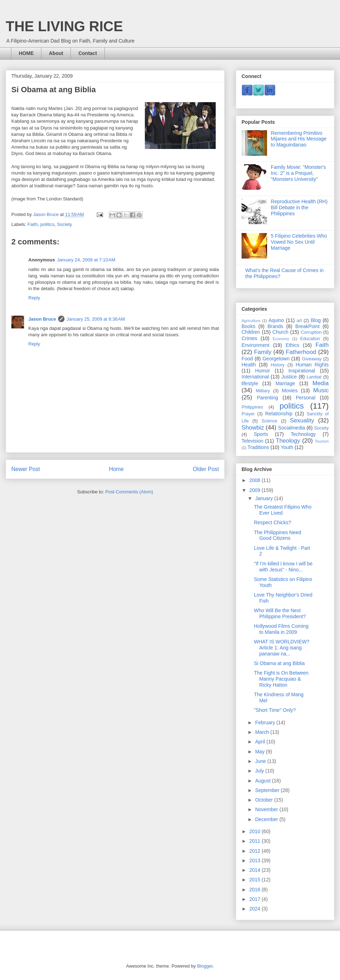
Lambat (314, 377)
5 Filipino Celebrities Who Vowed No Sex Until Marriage (299, 242)
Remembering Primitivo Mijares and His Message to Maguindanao (299, 139)
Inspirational (302, 371)
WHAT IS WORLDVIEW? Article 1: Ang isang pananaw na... (282, 648)
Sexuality (302, 420)
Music (321, 390)
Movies (290, 391)
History (277, 365)
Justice (289, 377)
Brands (275, 326)
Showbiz (253, 428)
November (267, 809)
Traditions (258, 447)
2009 (256, 490)
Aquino (276, 320)
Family (263, 352)
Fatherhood (301, 352)
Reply (34, 298)
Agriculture (251, 321)
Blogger (205, 966)
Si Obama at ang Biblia (279, 663)
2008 (256, 480)
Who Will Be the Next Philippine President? (280, 613)
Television (252, 441)
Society (65, 224)
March (263, 732)
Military (263, 391)
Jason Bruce (42, 319)
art (299, 321)
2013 (256, 860)
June (261, 761)
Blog (316, 320)
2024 (256, 909)
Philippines (252, 407)
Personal (305, 398)
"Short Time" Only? (275, 710)
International (255, 377)
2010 (256, 831)
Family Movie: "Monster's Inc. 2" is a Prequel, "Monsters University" (298, 173)
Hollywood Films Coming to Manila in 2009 (281, 629)
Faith (33, 224)
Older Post (206, 469)
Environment (256, 345)
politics (47, 224)
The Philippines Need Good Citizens (277, 535)
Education (310, 339)
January (265, 498)
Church (280, 332)
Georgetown (276, 359)
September (268, 790)
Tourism (322, 441)
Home (117, 469)
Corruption (311, 332)
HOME (26, 53)
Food (247, 359)
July (260, 771)
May (260, 752)
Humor (262, 371)
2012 (256, 851)
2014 (256, 870)
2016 (256, 890)
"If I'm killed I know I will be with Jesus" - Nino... (283, 567)
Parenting (267, 398)
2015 (256, 880)
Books (248, 326)
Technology (303, 434)
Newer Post (26, 469)
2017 (256, 899)
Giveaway (312, 359)
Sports (261, 434)
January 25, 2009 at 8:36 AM (96, 319)
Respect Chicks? (273, 522)
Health (249, 365)
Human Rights (312, 365)
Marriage (285, 383)
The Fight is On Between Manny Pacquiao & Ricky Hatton (281, 679)
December (267, 819)
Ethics (293, 345)
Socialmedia (291, 428)
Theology (288, 441)
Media (321, 383)
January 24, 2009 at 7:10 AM (86, 260)
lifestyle (250, 383)
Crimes (249, 338)
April (261, 742)
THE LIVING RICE (64, 26)
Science (269, 421)
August (263, 781)
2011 (256, 841)
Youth (287, 447)
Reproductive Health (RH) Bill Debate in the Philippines (299, 207)
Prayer (248, 414)
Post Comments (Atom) (129, 492)
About (56, 53)
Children (251, 332)
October (265, 800)
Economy (281, 339)
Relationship (279, 414)
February (266, 722)
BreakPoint (307, 326)
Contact (87, 53)
